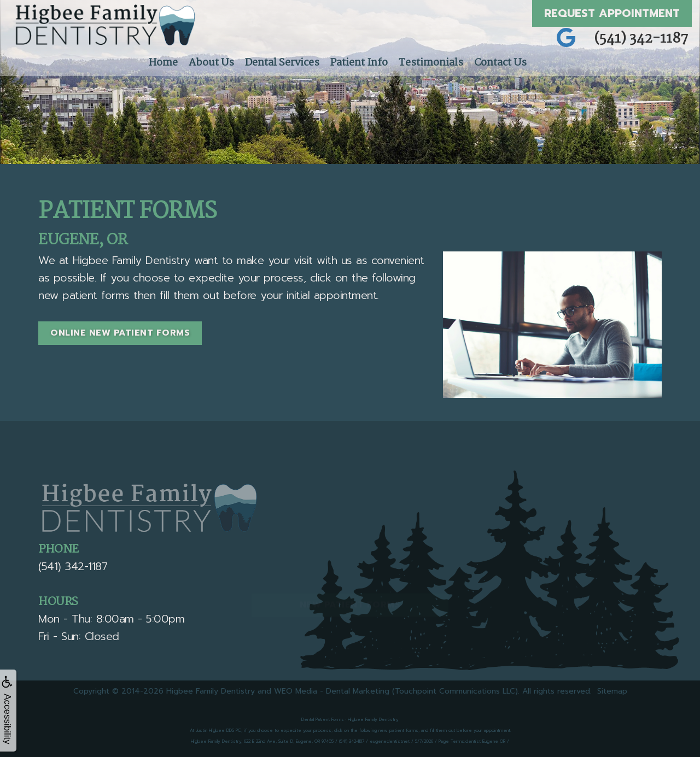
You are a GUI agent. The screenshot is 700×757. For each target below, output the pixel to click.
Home (163, 63)
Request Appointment (612, 13)
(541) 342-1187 (641, 39)
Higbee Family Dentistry (211, 691)
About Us (211, 63)
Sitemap (612, 691)
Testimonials (431, 63)
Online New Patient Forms (120, 333)
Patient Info (359, 63)
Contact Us (500, 63)
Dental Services (282, 63)
